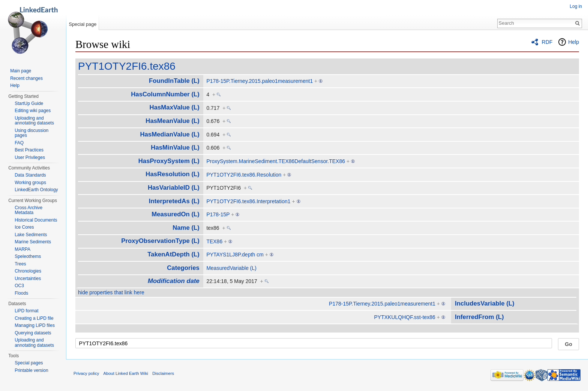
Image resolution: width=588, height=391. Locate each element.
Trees (20, 264)
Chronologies (28, 271)
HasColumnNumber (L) (165, 94)
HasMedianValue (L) (170, 134)
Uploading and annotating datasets (34, 121)
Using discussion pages (31, 133)
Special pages (29, 363)
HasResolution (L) (172, 174)
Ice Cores (24, 227)
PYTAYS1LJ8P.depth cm (235, 255)
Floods (21, 293)
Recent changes (26, 78)
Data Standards (30, 175)
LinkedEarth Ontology (36, 190)
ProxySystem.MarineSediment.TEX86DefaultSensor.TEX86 (276, 161)
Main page (21, 71)
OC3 (19, 286)
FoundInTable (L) (174, 81)
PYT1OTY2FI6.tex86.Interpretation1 (248, 201)
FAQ (19, 143)
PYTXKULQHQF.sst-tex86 (405, 317)
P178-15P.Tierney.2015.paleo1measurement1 (259, 81)
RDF (547, 42)
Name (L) (186, 228)
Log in (576, 6)
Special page (82, 24)
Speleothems (28, 256)
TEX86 (214, 241)
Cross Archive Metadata (28, 210)
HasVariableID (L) (174, 188)
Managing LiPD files (35, 325)
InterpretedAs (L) (174, 201)
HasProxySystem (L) (169, 161)
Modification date (174, 281)
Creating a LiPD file (34, 318)
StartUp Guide (29, 103)
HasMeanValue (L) (172, 121)
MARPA (22, 249)
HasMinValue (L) (175, 148)
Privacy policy (86, 373)
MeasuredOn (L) (175, 214)
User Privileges (30, 157)
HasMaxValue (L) (175, 107)
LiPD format (26, 311)
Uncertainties (28, 279)
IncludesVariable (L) (485, 303)
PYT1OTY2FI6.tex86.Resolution (244, 175)
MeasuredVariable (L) (231, 268)
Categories (183, 268)
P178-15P (218, 214)
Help (574, 42)
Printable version (31, 370)
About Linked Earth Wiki (126, 373)
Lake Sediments (31, 235)
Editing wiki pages (33, 111)
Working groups (30, 183)
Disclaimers (163, 373)
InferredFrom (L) (479, 317)
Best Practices (29, 150)
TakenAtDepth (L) (173, 254)
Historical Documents (36, 220)
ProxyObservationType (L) (160, 241)
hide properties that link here (111, 292)
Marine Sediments (33, 242)
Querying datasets (33, 333)
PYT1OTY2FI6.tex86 (127, 66)
